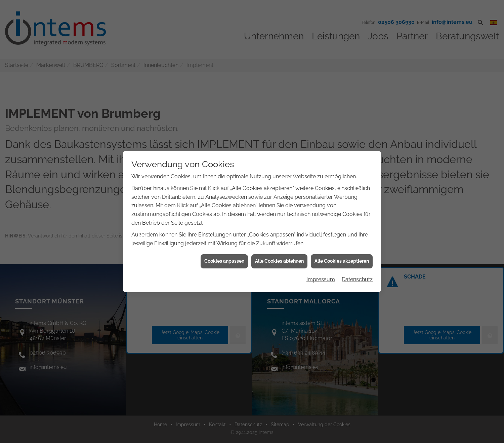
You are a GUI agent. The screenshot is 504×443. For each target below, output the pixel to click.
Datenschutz (357, 274)
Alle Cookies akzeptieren (342, 256)
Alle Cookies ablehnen (279, 256)
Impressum (321, 274)
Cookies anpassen (224, 256)
